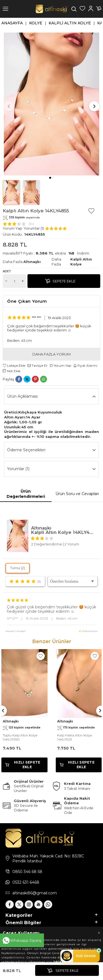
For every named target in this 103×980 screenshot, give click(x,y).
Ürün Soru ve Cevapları (77, 494)
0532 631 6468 (26, 882)
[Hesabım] (91, 9)
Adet (7, 271)
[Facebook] (10, 904)
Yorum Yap (12, 228)
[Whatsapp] (48, 904)
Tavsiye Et (37, 365)
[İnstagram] (29, 904)
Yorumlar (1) (51, 469)
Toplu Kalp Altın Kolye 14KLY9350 (20, 737)
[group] (51, 104)
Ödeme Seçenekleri (51, 450)
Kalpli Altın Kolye (70, 23)
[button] (50, 178)
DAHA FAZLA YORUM (51, 354)
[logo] (51, 9)
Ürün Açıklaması (51, 396)
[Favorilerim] (82, 9)
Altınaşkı (32, 262)
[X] (19, 904)
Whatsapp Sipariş (26, 940)
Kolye (36, 23)
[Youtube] (38, 904)
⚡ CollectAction (88, 631)
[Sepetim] (99, 9)
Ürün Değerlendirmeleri (26, 494)
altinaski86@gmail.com (35, 893)
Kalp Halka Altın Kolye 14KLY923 (75, 737)
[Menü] (5, 9)
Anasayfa (12, 23)
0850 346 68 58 (27, 872)
